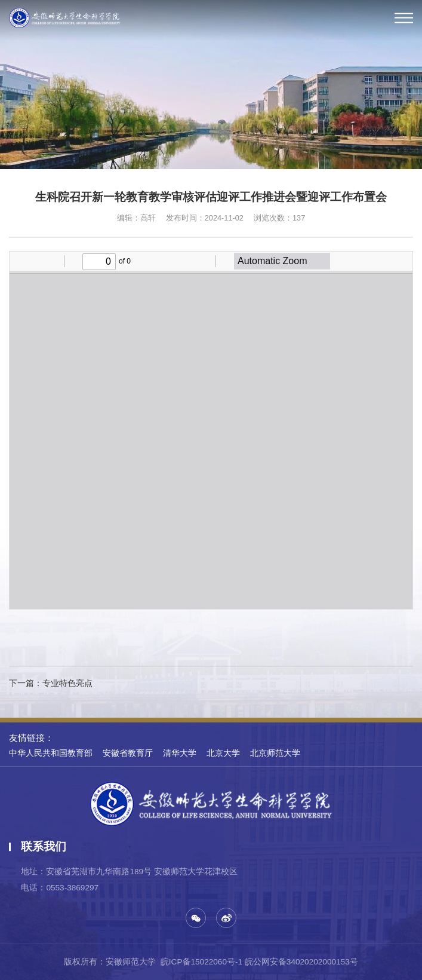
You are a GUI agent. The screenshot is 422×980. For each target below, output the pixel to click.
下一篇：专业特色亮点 (51, 683)
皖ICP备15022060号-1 (201, 962)
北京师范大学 (275, 753)
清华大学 (180, 753)
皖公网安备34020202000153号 (301, 962)
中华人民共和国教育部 (51, 753)
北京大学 (223, 753)
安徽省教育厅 (128, 753)
